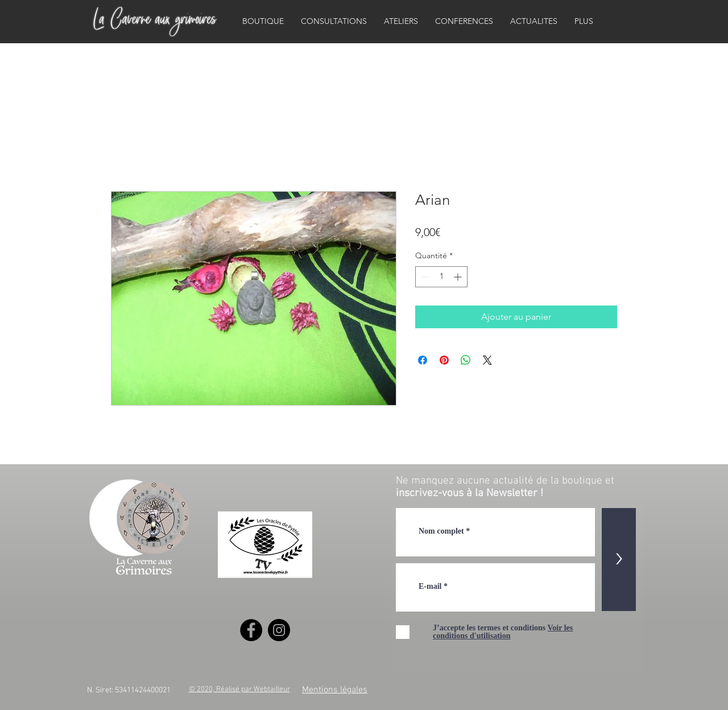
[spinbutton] (441, 277)
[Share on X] (487, 360)
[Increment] (459, 277)
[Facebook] (251, 630)
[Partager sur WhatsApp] (466, 360)
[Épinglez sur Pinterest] (444, 360)
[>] (619, 560)
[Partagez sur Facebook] (423, 360)
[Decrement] (424, 277)
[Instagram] (279, 630)
